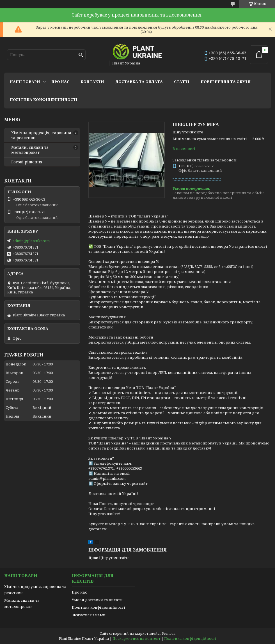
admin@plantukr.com (31, 241)
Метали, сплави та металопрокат (30, 150)
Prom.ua (169, 633)
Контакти (92, 82)
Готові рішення (27, 162)
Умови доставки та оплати (97, 600)
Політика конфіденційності (44, 99)
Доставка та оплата (139, 82)
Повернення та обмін (226, 82)
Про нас (60, 82)
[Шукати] (81, 55)
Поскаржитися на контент (137, 639)
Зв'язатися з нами (89, 615)
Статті (182, 82)
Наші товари (25, 82)
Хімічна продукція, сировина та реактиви (41, 135)
